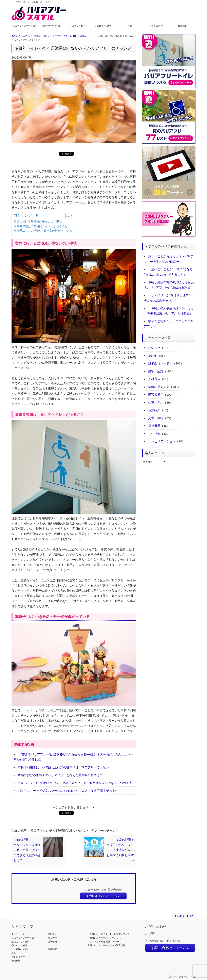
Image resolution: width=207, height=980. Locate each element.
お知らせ (154, 348)
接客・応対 (156, 371)
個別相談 (52, 934)
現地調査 (52, 949)
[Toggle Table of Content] (67, 216)
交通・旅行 (156, 418)
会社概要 (182, 26)
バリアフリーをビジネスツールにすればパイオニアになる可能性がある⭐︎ (67, 791)
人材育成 (154, 379)
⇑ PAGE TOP (183, 916)
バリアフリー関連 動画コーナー (103, 942)
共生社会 (154, 434)
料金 (130, 26)
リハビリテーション (162, 441)
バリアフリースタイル (183, 977)
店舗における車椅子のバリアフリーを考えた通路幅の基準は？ (60, 775)
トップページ (18, 934)
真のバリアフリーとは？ (25, 26)
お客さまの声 (156, 26)
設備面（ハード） (89, 36)
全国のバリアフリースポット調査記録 (106, 945)
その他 (153, 356)
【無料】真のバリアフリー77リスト (105, 938)
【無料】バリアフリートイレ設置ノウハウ (108, 934)
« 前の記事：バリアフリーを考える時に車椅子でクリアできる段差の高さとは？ (27, 850)
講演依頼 (52, 942)
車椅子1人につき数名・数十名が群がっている (43, 231)
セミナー (52, 938)
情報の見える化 (159, 387)
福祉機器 (154, 426)
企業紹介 (154, 410)
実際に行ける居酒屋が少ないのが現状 (38, 222)
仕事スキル (156, 402)
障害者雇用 (156, 395)
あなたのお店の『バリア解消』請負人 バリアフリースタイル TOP (44, 36)
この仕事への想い (103, 26)
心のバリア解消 (77, 26)
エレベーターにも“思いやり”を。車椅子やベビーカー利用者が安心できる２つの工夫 (75, 783)
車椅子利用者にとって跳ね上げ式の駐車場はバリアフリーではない (63, 767)
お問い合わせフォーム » (103, 896)
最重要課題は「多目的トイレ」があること (41, 226)
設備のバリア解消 (51, 26)
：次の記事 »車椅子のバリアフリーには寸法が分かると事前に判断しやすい (120, 850)
